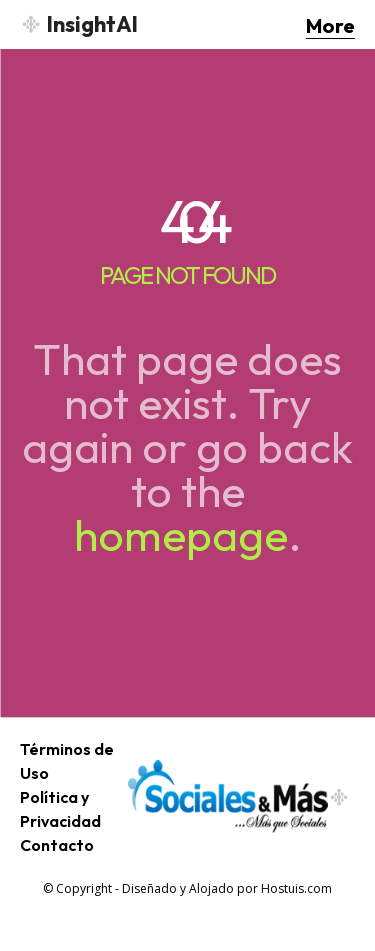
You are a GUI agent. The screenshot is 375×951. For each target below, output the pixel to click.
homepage (181, 534)
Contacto (57, 845)
